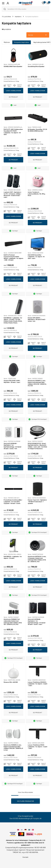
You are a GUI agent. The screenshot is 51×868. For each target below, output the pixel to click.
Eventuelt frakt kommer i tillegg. (11, 81)
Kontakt (25, 857)
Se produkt (13, 97)
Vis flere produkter (26, 801)
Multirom (7, 42)
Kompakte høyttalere (22, 42)
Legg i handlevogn (13, 91)
